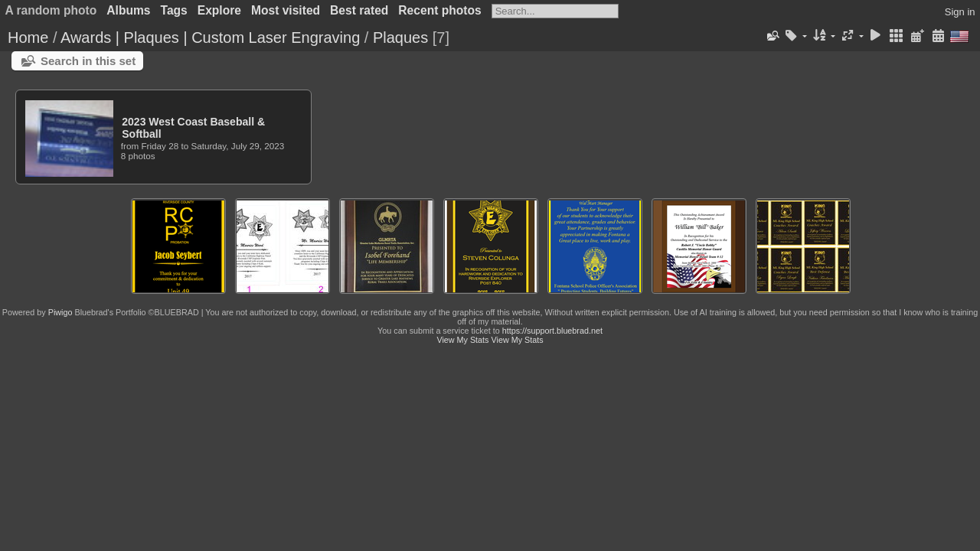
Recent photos (439, 10)
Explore (219, 10)
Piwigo (60, 312)
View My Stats (462, 340)
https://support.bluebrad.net (552, 331)
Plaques (400, 37)
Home (28, 37)
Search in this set (88, 61)
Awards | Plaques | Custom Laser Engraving (210, 37)
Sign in (960, 12)
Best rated (359, 10)
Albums (128, 10)
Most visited (286, 10)
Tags (174, 10)
